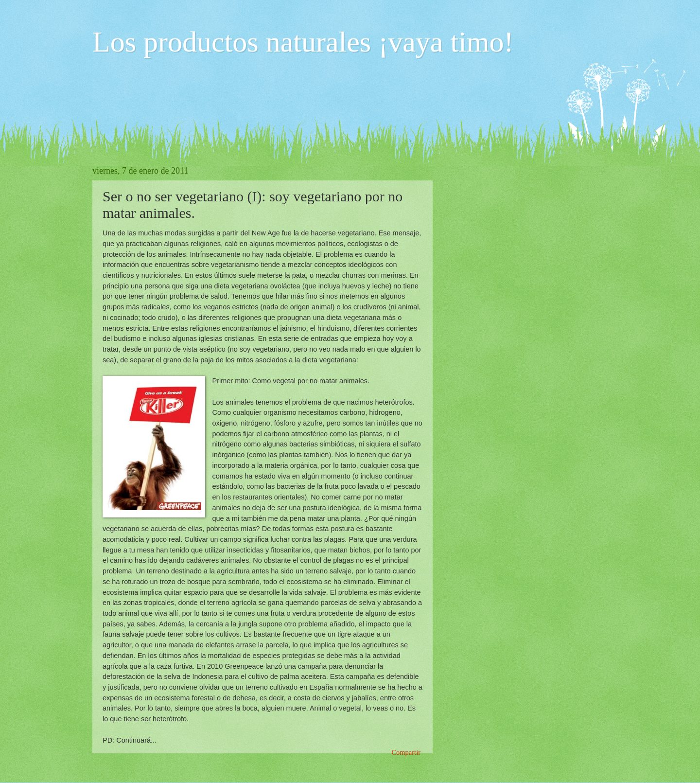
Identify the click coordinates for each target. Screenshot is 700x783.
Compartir (406, 752)
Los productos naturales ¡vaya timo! (303, 42)
